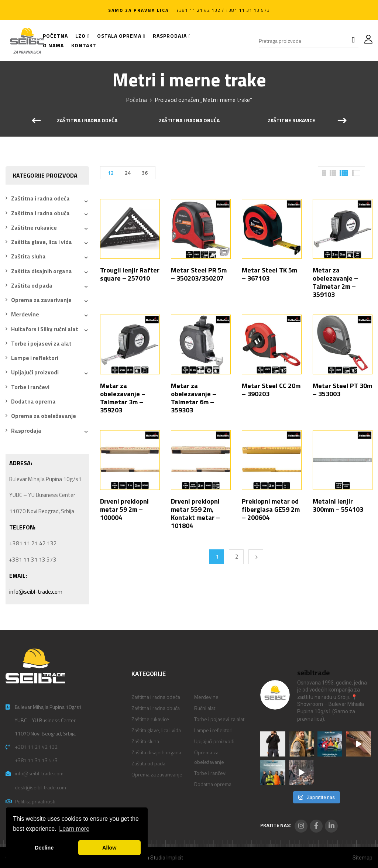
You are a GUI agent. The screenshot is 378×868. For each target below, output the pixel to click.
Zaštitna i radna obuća (189, 121)
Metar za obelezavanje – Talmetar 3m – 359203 (123, 398)
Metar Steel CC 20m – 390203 (271, 390)
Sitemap (362, 858)
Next (256, 557)
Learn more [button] (74, 829)
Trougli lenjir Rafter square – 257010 (130, 274)
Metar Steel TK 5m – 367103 (269, 274)
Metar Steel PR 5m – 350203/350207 (199, 274)
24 (128, 173)
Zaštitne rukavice (291, 121)
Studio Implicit (167, 858)
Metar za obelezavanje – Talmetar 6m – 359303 (194, 398)
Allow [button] (109, 848)
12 (111, 173)
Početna (136, 100)
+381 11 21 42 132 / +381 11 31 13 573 (223, 10)
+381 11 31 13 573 (36, 760)
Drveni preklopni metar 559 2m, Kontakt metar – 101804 (195, 513)
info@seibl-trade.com (36, 592)
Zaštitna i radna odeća (87, 121)
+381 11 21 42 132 (36, 747)
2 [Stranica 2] (237, 557)
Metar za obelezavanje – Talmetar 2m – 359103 (335, 282)
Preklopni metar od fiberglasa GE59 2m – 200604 (271, 509)
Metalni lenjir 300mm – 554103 (338, 505)
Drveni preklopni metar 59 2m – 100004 (124, 509)
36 (145, 173)
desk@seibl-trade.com (40, 787)
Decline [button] (44, 848)
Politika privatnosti (35, 801)
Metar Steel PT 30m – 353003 (342, 390)
